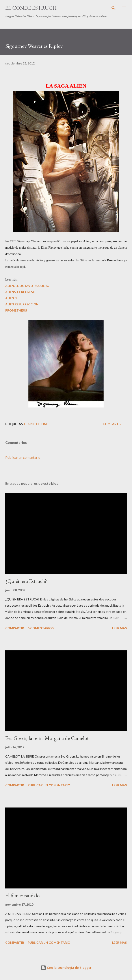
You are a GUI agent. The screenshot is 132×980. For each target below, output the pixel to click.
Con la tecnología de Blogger (66, 968)
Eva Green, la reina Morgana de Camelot (47, 738)
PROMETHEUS (16, 310)
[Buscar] (113, 8)
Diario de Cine (36, 424)
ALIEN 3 (11, 298)
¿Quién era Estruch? (26, 581)
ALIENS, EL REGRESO (20, 292)
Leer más (119, 628)
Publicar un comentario (23, 457)
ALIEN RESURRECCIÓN (22, 304)
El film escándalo (22, 895)
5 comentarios (41, 628)
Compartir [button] (112, 424)
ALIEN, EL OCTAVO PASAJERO (27, 286)
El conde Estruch (31, 8)
